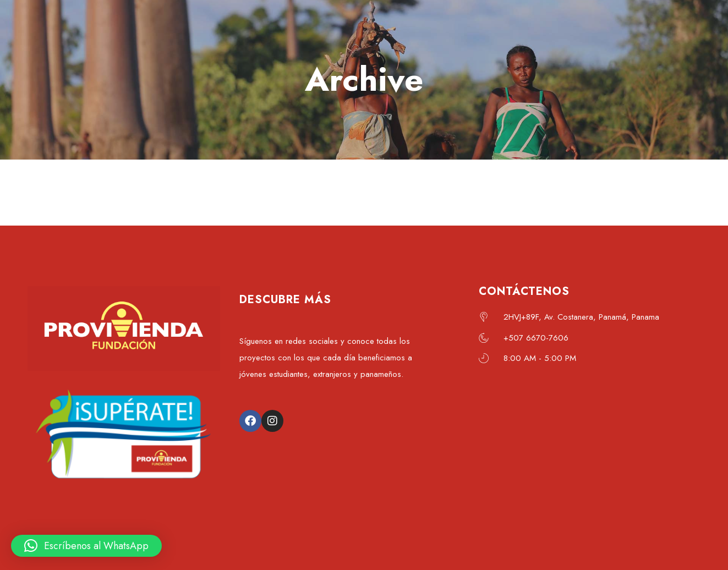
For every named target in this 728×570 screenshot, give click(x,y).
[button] (86, 546)
